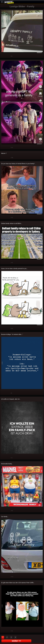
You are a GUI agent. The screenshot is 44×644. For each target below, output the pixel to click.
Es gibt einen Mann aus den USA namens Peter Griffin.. (18, 583)
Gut (3, 56)
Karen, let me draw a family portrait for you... (14, 269)
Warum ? (4, 153)
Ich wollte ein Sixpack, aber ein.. (11, 399)
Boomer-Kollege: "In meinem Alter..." (12, 334)
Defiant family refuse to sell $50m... (12, 223)
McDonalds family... (7, 464)
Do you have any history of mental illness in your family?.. (18, 164)
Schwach (8, 56)
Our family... (5, 517)
